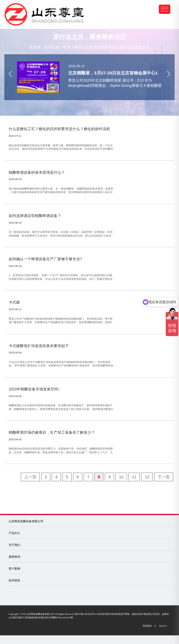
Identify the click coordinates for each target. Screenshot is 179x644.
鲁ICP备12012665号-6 (86, 614)
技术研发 (14, 580)
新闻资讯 (14, 557)
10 (121, 477)
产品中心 (14, 533)
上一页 (30, 477)
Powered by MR (65, 618)
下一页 (164, 477)
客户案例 (14, 569)
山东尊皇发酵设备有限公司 (26, 521)
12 (147, 477)
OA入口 (163, 626)
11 (134, 477)
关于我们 (14, 545)
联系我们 (148, 626)
